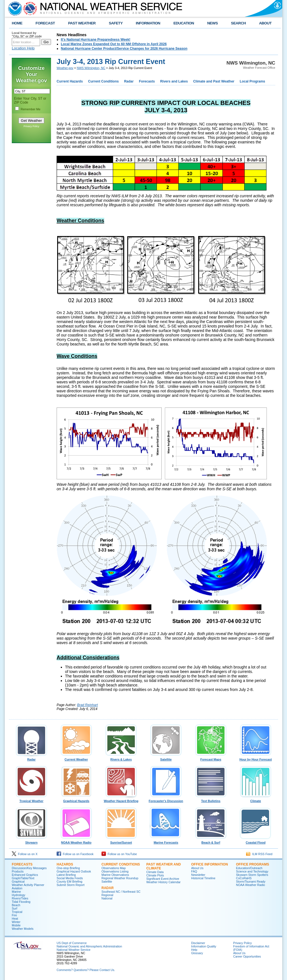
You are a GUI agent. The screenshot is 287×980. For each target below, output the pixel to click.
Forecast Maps (211, 758)
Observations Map (114, 868)
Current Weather (76, 758)
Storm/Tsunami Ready (251, 881)
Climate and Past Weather (214, 81)
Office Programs (253, 864)
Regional (107, 895)
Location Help (23, 48)
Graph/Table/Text (23, 878)
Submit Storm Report (71, 885)
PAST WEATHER (82, 23)
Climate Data (155, 872)
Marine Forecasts (166, 841)
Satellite (166, 758)
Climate (256, 800)
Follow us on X (25, 854)
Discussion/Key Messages (29, 868)
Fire (14, 915)
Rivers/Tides (20, 898)
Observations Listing (115, 871)
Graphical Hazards (76, 800)
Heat (15, 919)
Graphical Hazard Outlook (74, 871)
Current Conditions (103, 81)
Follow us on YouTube (119, 854)
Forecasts (147, 81)
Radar (129, 81)
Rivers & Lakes (121, 758)
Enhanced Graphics (25, 875)
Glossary (197, 953)
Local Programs (252, 81)
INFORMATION (148, 23)
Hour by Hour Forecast (256, 758)
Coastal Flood (256, 841)
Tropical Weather (31, 800)
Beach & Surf (211, 841)
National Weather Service (74, 950)
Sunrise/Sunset (121, 841)
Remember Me (31, 109)
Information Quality (204, 946)
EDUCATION (184, 23)
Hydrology (18, 895)
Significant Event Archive (163, 879)
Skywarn (31, 841)
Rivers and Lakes (174, 81)
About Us (197, 868)
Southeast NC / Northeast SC (121, 892)
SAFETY (116, 23)
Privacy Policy (31, 126)
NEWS (212, 23)
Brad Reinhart (87, 705)
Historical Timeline (203, 878)
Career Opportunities (247, 956)
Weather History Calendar (163, 882)
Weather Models (23, 929)
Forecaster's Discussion (166, 800)
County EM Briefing (70, 881)
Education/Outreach (249, 868)
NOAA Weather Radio (76, 841)
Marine (16, 892)
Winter (16, 922)
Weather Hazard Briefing (121, 800)
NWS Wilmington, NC (91, 68)
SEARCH (238, 23)
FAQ (194, 871)
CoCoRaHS (244, 878)
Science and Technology (252, 871)
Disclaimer (198, 943)
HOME (17, 23)
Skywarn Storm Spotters (252, 875)
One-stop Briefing (68, 868)
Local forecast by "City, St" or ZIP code (27, 35)
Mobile (16, 925)
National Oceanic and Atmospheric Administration (89, 946)
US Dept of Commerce (72, 943)
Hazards (65, 864)
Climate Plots (155, 875)
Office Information (210, 864)
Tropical (17, 912)
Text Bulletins (211, 800)
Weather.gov (65, 68)
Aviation (17, 888)
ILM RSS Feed (259, 854)
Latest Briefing (66, 875)
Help (194, 950)
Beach (16, 905)
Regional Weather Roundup (120, 878)
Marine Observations (115, 875)
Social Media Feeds (70, 878)
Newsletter (198, 875)
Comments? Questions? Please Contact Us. (86, 970)
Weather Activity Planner (28, 885)
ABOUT (265, 23)
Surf (15, 908)
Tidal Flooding (21, 902)
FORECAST (45, 23)
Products (18, 871)
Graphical (18, 881)
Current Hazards (70, 81)
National (107, 898)
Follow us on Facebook (75, 854)
